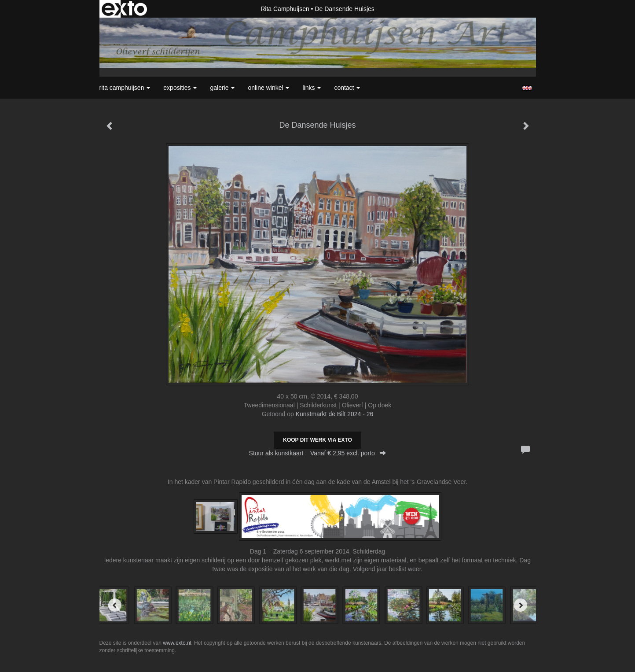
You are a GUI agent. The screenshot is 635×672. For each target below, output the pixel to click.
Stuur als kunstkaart (318, 453)
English (527, 88)
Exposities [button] (180, 88)
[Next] (521, 605)
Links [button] (312, 88)
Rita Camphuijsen (285, 9)
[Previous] (115, 605)
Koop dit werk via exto (317, 440)
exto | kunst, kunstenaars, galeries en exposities (124, 9)
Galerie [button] (222, 88)
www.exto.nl (177, 643)
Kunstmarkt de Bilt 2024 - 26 (335, 414)
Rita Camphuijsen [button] (125, 88)
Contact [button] (347, 88)
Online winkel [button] (268, 88)
